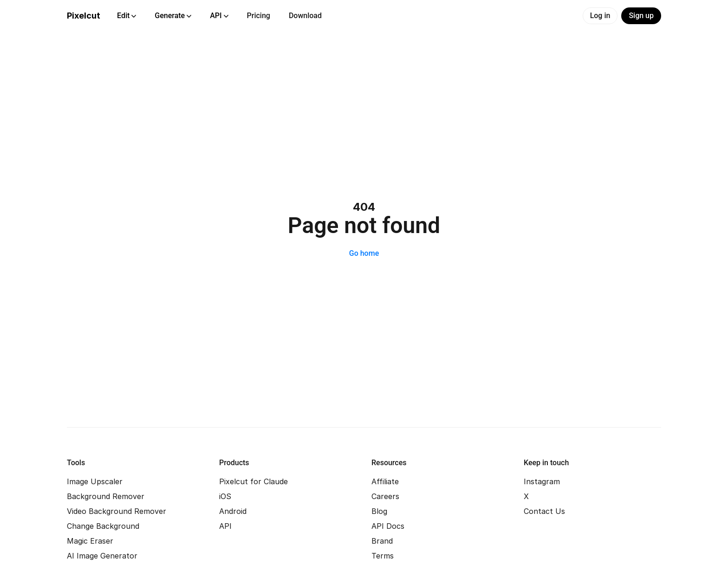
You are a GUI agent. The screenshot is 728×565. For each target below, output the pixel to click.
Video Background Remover (117, 511)
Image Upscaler (95, 481)
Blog (379, 511)
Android (233, 511)
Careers (385, 496)
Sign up (641, 16)
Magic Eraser (90, 541)
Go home (364, 253)
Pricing (259, 16)
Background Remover (106, 496)
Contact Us (544, 511)
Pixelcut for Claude (253, 481)
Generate (173, 16)
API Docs (388, 526)
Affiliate (385, 481)
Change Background (103, 526)
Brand (382, 541)
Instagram (542, 481)
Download (305, 16)
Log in (600, 16)
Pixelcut (84, 16)
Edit (127, 16)
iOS (225, 496)
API (219, 16)
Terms (383, 556)
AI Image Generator (102, 556)
